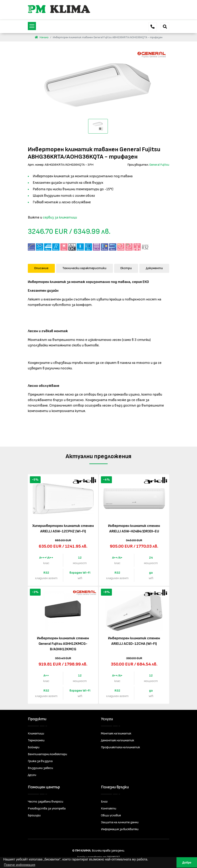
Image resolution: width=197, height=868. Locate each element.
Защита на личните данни (120, 822)
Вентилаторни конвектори (47, 754)
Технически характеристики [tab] (84, 268)
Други (32, 775)
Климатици (36, 734)
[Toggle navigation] (32, 26)
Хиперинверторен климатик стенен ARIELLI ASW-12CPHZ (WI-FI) (63, 529)
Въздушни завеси (40, 768)
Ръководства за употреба (47, 809)
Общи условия (111, 815)
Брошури (34, 815)
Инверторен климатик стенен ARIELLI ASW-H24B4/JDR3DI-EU (134, 529)
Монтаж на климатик (116, 734)
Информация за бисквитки (120, 829)
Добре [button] (187, 863)
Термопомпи (36, 740)
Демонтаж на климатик (117, 740)
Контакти (109, 809)
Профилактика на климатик (120, 747)
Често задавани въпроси (45, 802)
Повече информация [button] (19, 865)
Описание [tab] (41, 268)
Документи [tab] (154, 268)
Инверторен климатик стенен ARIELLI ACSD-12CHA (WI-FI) (134, 641)
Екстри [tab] (126, 268)
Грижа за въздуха (40, 761)
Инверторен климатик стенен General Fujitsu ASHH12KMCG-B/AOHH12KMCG (63, 644)
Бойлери (34, 747)
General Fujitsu (159, 165)
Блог (104, 802)
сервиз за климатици (60, 217)
